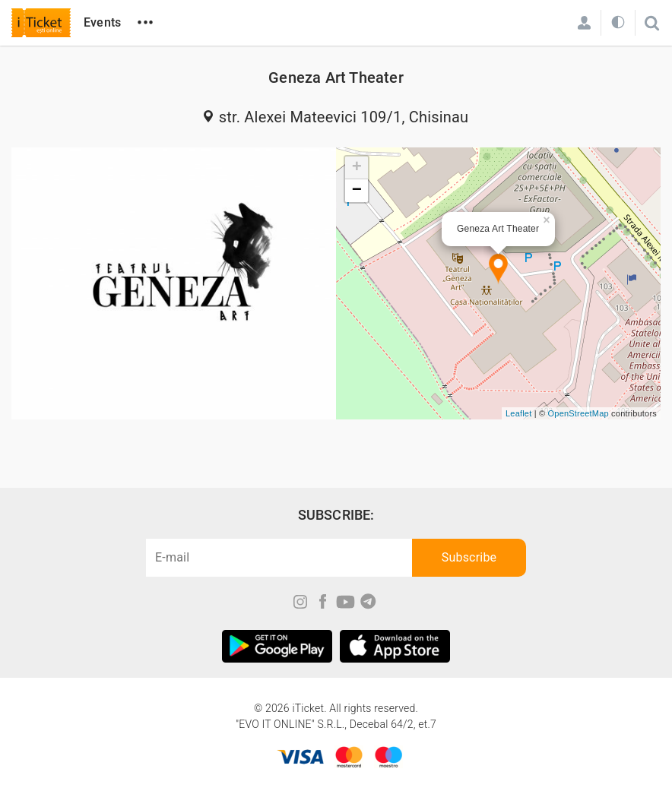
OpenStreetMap (578, 413)
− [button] (357, 191)
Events (102, 22)
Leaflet (518, 413)
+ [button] (357, 168)
